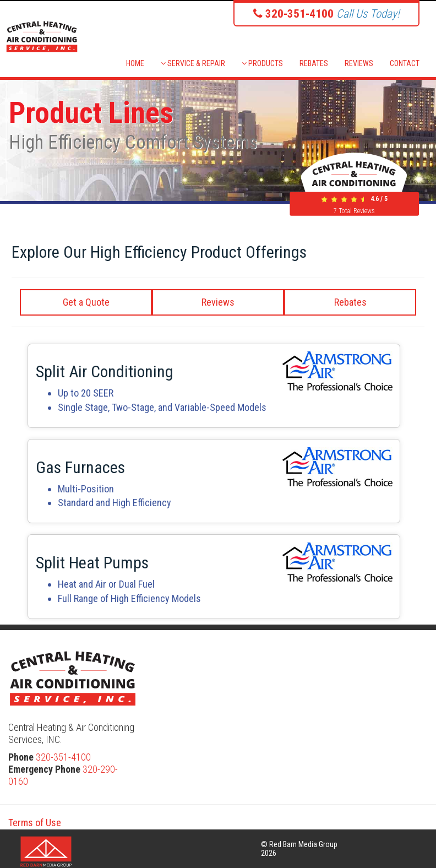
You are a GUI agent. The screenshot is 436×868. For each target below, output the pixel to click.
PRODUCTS (262, 63)
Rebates (350, 302)
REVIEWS (359, 63)
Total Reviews (354, 211)
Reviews (218, 302)
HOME (135, 63)
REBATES (314, 63)
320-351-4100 (63, 757)
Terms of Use (35, 823)
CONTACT (405, 63)
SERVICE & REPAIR (193, 63)
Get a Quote (86, 302)
